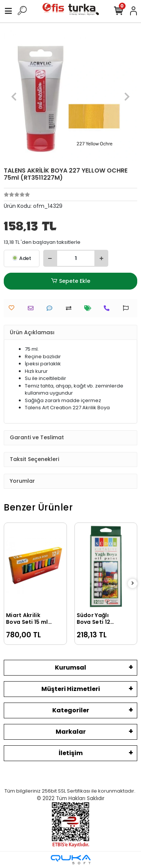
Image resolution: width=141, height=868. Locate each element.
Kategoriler (71, 710)
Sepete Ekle (70, 281)
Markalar (71, 732)
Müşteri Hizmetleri (71, 689)
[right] (133, 583)
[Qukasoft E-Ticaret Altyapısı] (71, 860)
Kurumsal (70, 668)
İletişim (71, 753)
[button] (14, 97)
